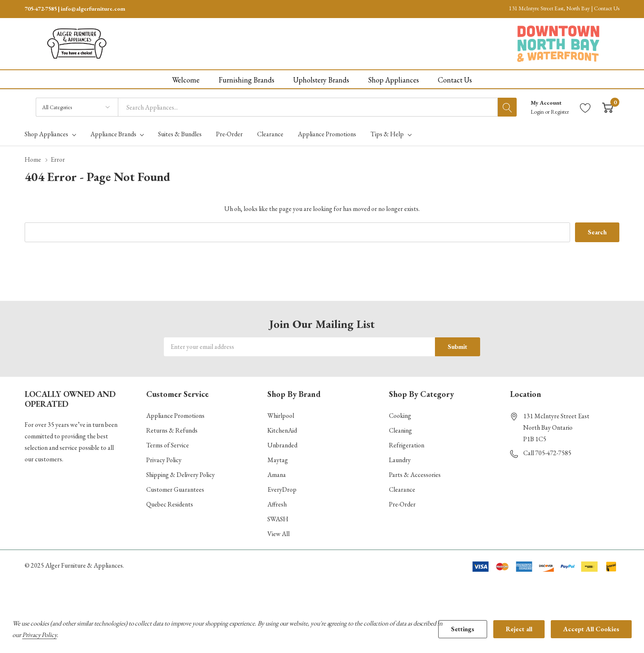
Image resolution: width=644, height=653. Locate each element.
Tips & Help (387, 134)
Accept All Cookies (591, 629)
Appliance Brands (113, 134)
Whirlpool (281, 416)
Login (538, 112)
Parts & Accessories (415, 475)
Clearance (402, 489)
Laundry (400, 460)
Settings (463, 629)
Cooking (400, 416)
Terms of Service (168, 445)
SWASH (278, 519)
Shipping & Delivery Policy (181, 475)
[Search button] (507, 107)
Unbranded (282, 445)
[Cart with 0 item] (608, 107)
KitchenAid (282, 430)
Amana (277, 475)
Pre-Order (402, 504)
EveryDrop (282, 489)
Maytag (278, 460)
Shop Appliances (46, 134)
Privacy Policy (164, 460)
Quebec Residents (170, 504)
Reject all (519, 629)
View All (278, 534)
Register (560, 112)
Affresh (277, 504)
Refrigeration (407, 445)
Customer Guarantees (175, 489)
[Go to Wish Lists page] (585, 107)
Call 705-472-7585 (547, 453)
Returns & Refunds (172, 430)
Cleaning (400, 430)
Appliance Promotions (175, 416)
